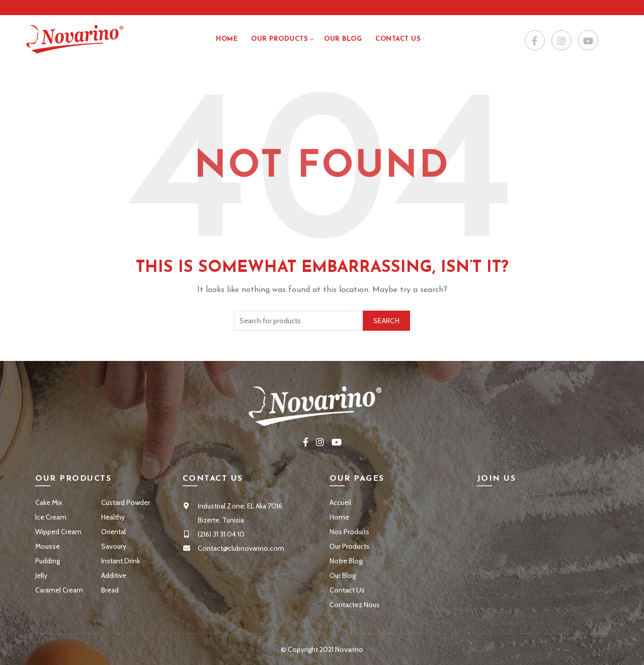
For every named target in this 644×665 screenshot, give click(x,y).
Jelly (41, 575)
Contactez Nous (355, 605)
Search (386, 321)
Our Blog (343, 39)
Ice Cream (51, 517)
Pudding (48, 561)
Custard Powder (126, 502)
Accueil (340, 502)
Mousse (48, 546)
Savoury (114, 546)
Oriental (113, 532)
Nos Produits (349, 532)
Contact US (398, 39)
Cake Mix (49, 502)
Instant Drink (120, 561)
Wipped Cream (58, 532)
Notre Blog (346, 561)
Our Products (279, 39)
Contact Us (347, 590)
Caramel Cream (59, 590)
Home (227, 39)
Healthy (113, 517)
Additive (114, 575)
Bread (110, 590)
